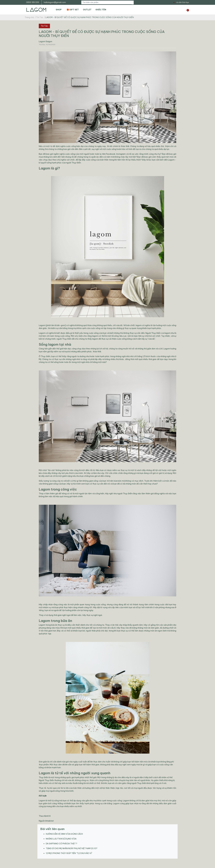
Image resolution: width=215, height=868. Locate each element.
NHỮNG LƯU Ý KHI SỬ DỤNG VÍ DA (61, 839)
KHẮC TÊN (101, 10)
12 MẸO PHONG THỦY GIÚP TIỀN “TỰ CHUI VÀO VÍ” (69, 853)
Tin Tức (44, 26)
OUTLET (87, 10)
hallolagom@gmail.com (55, 2)
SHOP (59, 10)
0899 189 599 (33, 2)
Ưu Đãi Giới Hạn (183, 2)
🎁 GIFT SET (73, 10)
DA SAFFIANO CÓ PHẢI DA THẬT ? (61, 844)
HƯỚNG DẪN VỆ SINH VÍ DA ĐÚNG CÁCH (64, 834)
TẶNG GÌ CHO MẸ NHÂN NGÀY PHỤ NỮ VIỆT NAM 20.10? (72, 848)
